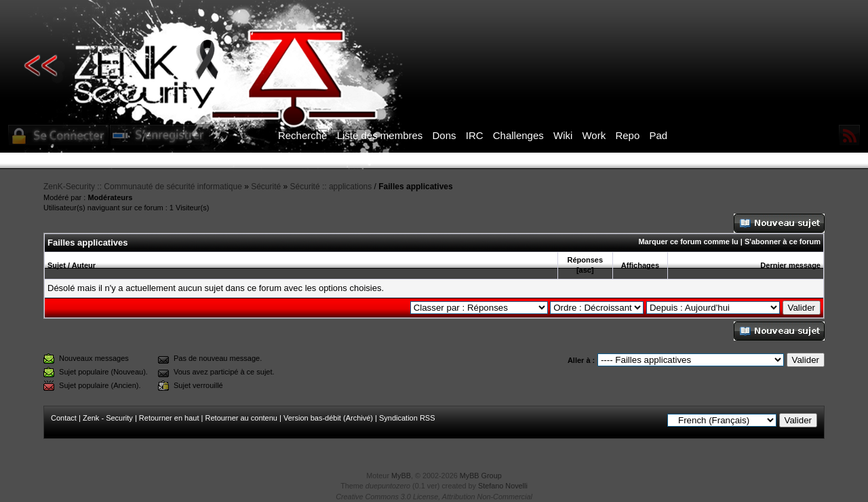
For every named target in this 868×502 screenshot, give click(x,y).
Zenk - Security (108, 418)
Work (594, 135)
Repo (627, 135)
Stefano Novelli (503, 486)
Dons (445, 135)
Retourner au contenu (241, 418)
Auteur (84, 265)
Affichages (640, 265)
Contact (64, 418)
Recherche (303, 135)
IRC (475, 135)
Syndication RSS (407, 418)
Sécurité (266, 187)
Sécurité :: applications (331, 187)
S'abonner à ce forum (783, 242)
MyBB (401, 476)
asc (585, 270)
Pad (658, 135)
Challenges (518, 135)
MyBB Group (481, 476)
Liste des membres (380, 135)
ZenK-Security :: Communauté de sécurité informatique (143, 187)
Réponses (585, 260)
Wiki (563, 135)
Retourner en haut (169, 418)
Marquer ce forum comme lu (688, 242)
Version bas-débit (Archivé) (328, 418)
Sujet (57, 265)
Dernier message (790, 265)
